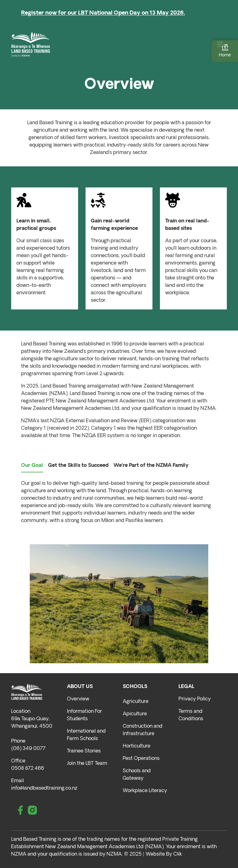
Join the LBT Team (87, 764)
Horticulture (137, 746)
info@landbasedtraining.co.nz (44, 788)
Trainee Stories (84, 751)
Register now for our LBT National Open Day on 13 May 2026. (103, 13)
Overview (78, 699)
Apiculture (135, 714)
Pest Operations (141, 759)
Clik (178, 854)
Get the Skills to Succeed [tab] (78, 466)
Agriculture (136, 702)
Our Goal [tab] (32, 466)
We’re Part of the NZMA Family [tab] (151, 466)
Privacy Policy (195, 699)
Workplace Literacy (145, 791)
